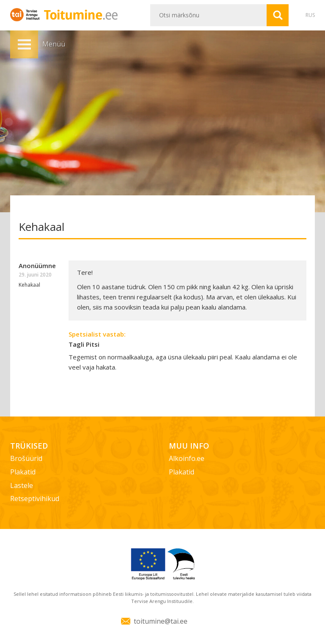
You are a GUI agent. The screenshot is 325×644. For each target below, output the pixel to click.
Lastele (22, 485)
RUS (310, 15)
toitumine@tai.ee (161, 621)
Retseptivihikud (35, 499)
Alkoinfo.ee (187, 458)
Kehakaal (29, 285)
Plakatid (23, 472)
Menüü (24, 44)
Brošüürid (26, 458)
